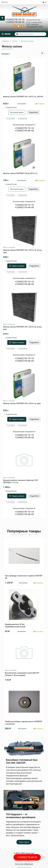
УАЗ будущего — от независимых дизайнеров (21, 816)
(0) (44, 2)
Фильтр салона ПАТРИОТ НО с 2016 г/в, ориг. (22, 403)
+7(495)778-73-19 (15, 20)
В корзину (40, 104)
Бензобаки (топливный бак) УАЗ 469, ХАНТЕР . (22, 761)
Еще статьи (24, 842)
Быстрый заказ (17, 112)
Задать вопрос (17, 266)
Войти (5, 2)
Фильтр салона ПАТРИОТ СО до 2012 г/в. (20, 173)
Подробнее (33, 112)
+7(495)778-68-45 (15, 22)
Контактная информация (24, 864)
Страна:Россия (11, 107)
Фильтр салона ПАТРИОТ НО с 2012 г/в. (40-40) (23, 97)
